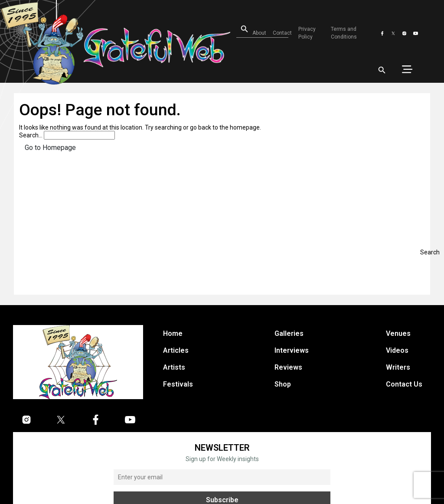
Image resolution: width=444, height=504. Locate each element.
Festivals (178, 384)
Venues (398, 333)
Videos (397, 350)
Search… (31, 135)
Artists (174, 367)
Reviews (288, 367)
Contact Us (404, 384)
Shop (283, 384)
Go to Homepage (50, 148)
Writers (398, 367)
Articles (176, 350)
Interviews (292, 350)
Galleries (289, 333)
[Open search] (239, 29)
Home (173, 333)
